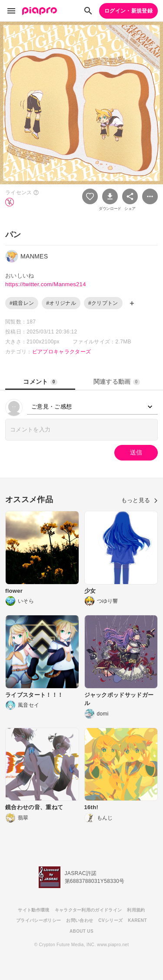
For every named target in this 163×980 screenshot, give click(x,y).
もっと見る (140, 500)
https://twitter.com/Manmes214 (46, 284)
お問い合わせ (80, 920)
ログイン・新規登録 (128, 11)
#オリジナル (61, 303)
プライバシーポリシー (38, 920)
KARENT (137, 920)
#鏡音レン (22, 303)
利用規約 (136, 910)
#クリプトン (103, 303)
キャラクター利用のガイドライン (88, 910)
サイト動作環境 (33, 910)
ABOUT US (81, 931)
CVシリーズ (110, 920)
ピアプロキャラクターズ (62, 352)
